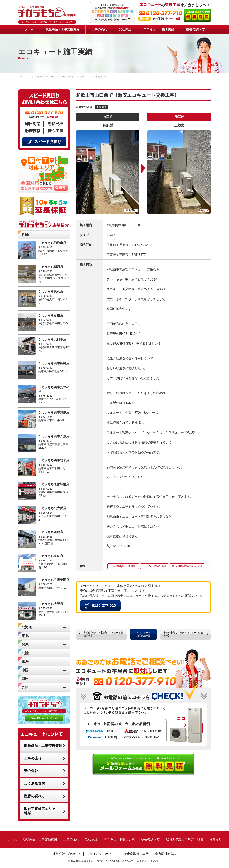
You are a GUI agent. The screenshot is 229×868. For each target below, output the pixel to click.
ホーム (29, 29)
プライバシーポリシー (102, 854)
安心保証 (125, 29)
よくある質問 (35, 784)
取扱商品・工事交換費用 (62, 29)
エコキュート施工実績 (159, 29)
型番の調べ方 (195, 29)
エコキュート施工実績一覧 (143, 634)
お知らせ (216, 839)
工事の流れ (99, 29)
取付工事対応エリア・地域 (41, 811)
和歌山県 (101, 107)
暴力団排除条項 (166, 854)
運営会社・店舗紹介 (67, 854)
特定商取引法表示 (136, 854)
